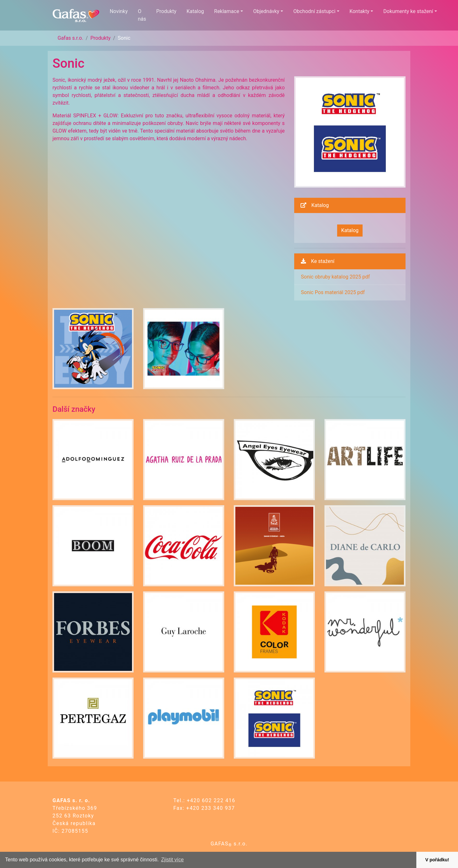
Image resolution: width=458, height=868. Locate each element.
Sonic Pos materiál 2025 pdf (333, 292)
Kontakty (360, 11)
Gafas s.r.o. (70, 38)
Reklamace (227, 11)
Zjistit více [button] (173, 860)
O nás (142, 15)
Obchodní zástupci (314, 11)
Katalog (195, 11)
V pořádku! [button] (437, 860)
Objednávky (266, 11)
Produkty (166, 11)
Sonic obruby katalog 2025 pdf (335, 277)
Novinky (119, 11)
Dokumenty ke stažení (408, 11)
